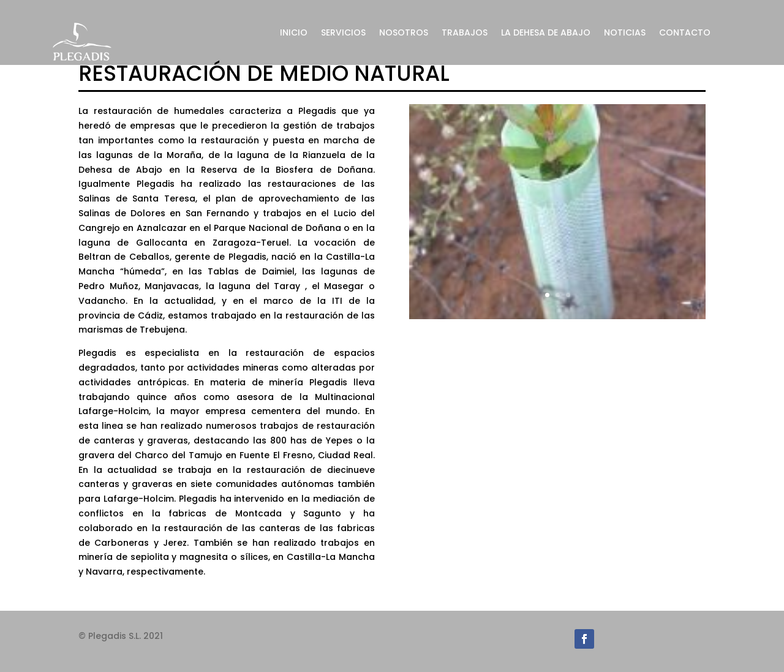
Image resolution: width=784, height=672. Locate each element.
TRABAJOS (465, 33)
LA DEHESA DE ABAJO (546, 33)
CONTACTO (685, 33)
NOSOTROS (404, 33)
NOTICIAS (625, 33)
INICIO (294, 33)
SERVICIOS (343, 33)
